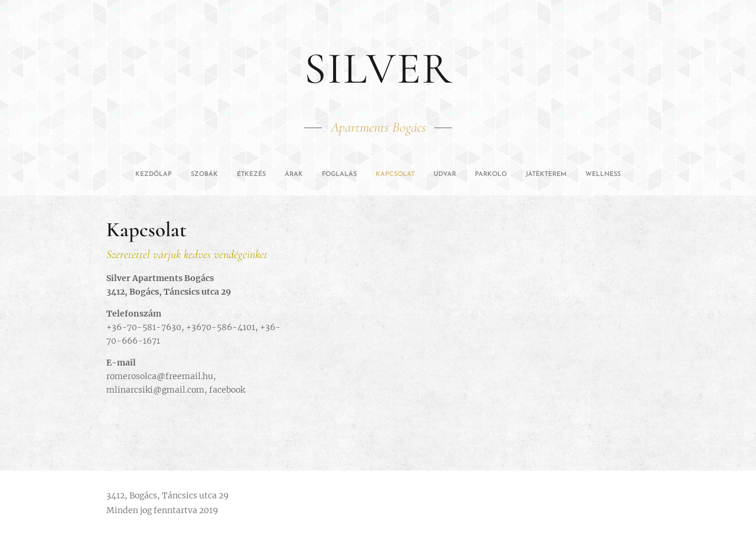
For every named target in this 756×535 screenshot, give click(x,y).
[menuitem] (298, 175)
